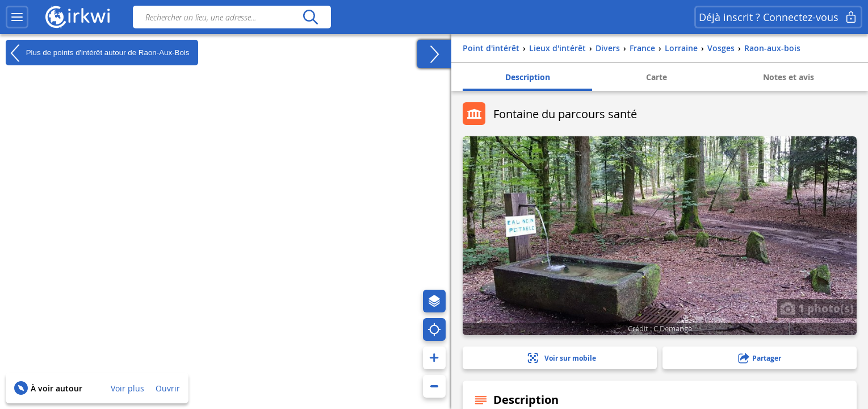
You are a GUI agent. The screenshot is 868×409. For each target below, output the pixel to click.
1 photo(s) (817, 308)
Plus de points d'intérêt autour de (98, 53)
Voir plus (127, 388)
